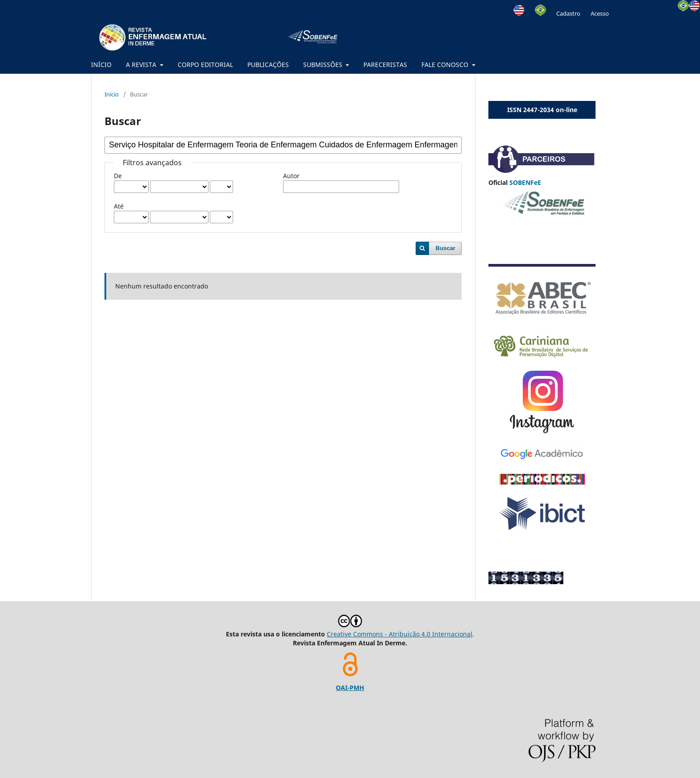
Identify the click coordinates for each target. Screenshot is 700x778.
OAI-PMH (350, 688)
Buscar (446, 248)
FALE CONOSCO (446, 65)
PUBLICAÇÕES (268, 65)
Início (112, 94)
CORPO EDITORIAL (205, 65)
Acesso (600, 13)
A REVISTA (142, 65)
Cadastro (568, 13)
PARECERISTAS (385, 65)
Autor (291, 176)
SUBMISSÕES (324, 65)
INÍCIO (101, 65)
